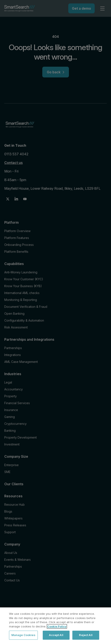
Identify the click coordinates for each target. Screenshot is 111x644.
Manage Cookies (23, 635)
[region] (55, 626)
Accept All (56, 635)
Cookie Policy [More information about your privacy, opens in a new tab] (57, 626)
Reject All (86, 635)
